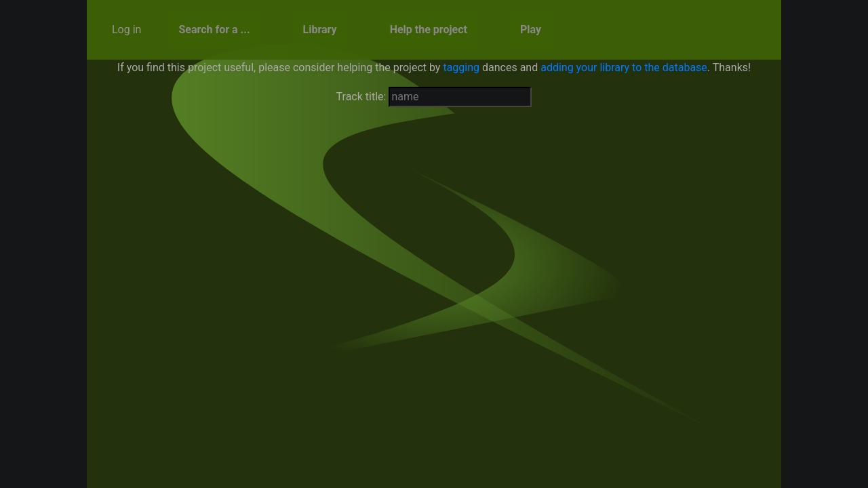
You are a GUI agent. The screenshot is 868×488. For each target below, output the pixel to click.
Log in (126, 29)
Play (531, 29)
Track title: (361, 97)
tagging (461, 67)
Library (320, 29)
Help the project (429, 29)
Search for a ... (214, 29)
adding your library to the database (624, 67)
